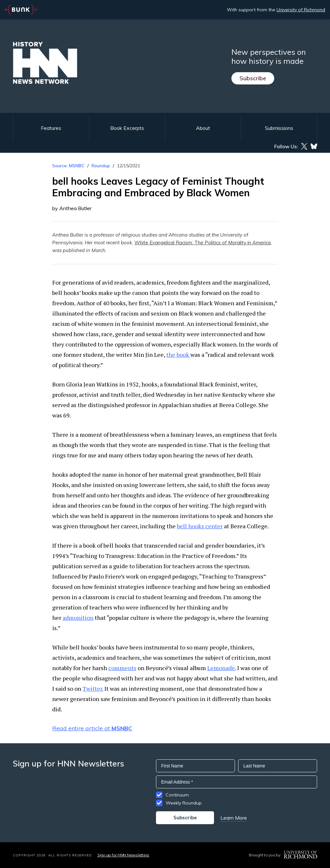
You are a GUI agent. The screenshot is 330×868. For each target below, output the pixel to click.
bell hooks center (200, 526)
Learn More (234, 818)
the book (178, 355)
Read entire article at (92, 728)
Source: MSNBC (68, 166)
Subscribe (253, 78)
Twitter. (93, 688)
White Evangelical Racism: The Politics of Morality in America (203, 243)
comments (122, 668)
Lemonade (221, 668)
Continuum (177, 795)
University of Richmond (301, 10)
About (203, 128)
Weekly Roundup (184, 803)
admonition (78, 618)
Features (51, 128)
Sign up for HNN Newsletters (123, 855)
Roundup (101, 166)
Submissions (279, 128)
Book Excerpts (127, 128)
